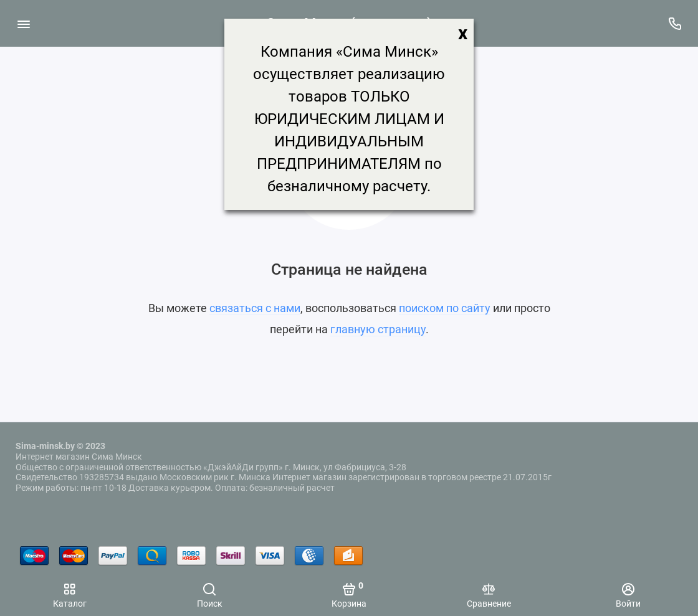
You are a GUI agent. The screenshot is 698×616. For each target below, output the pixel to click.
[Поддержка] (675, 23)
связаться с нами (255, 308)
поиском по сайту (445, 308)
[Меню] (23, 23)
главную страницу (378, 329)
